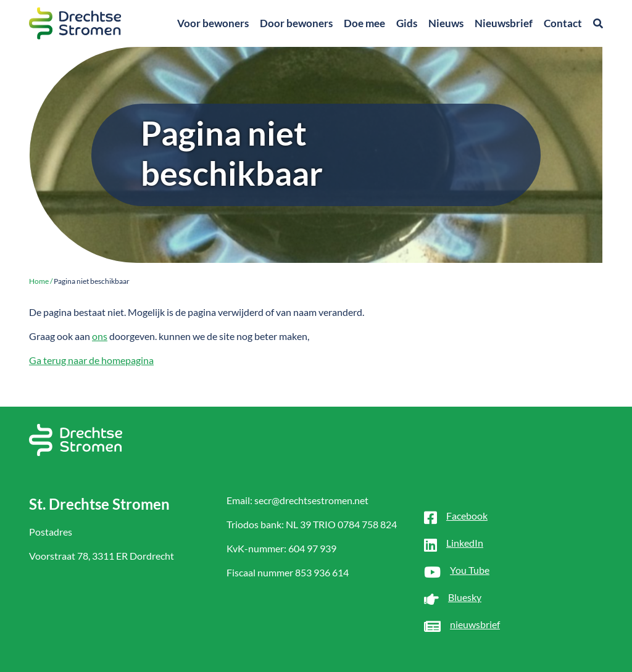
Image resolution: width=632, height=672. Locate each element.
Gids (407, 23)
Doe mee (364, 23)
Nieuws (446, 23)
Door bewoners (296, 23)
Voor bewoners (213, 23)
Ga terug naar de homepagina (91, 360)
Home (39, 281)
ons (100, 336)
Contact (563, 23)
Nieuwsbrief (504, 23)
